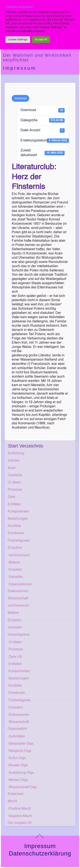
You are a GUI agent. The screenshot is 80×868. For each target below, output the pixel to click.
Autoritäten (17, 737)
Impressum (20, 68)
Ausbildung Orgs (21, 773)
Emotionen (16, 533)
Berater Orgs (18, 765)
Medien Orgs (18, 780)
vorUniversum (19, 555)
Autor (12, 468)
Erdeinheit (15, 794)
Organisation (17, 729)
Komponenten (18, 512)
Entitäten (14, 504)
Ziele (12, 497)
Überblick (15, 475)
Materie (14, 563)
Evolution (15, 548)
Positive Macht (20, 809)
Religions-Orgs (20, 751)
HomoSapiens (19, 635)
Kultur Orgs (17, 758)
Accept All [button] (41, 40)
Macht (12, 801)
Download (20, 98)
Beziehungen (18, 519)
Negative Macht (20, 816)
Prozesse (15, 490)
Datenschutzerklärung (40, 853)
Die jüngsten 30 (20, 823)
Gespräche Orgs (21, 744)
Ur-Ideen (14, 483)
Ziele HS (15, 657)
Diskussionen (18, 591)
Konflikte (14, 526)
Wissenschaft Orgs (23, 787)
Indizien (14, 461)
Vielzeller (16, 577)
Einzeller (15, 570)
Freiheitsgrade (19, 541)
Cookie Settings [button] (18, 40)
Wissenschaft (18, 598)
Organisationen (20, 584)
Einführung (16, 453)
